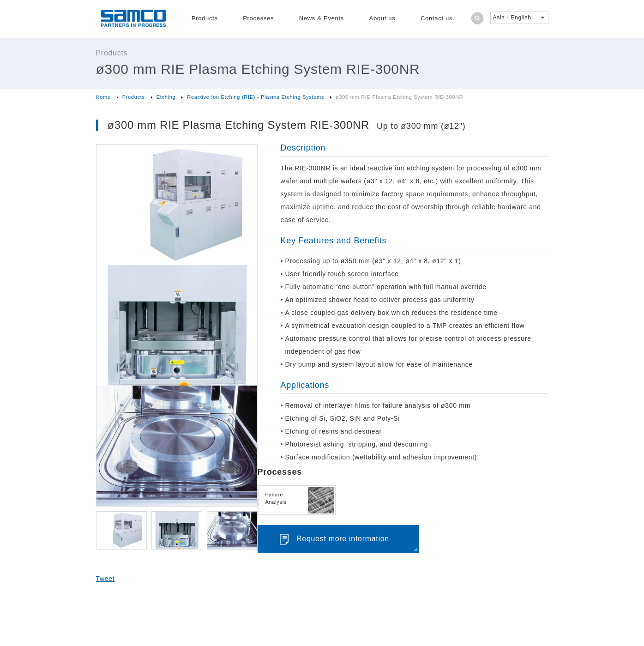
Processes (258, 18)
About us (382, 18)
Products (205, 18)
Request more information (343, 539)
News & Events (322, 18)
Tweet (105, 579)
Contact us (436, 18)
